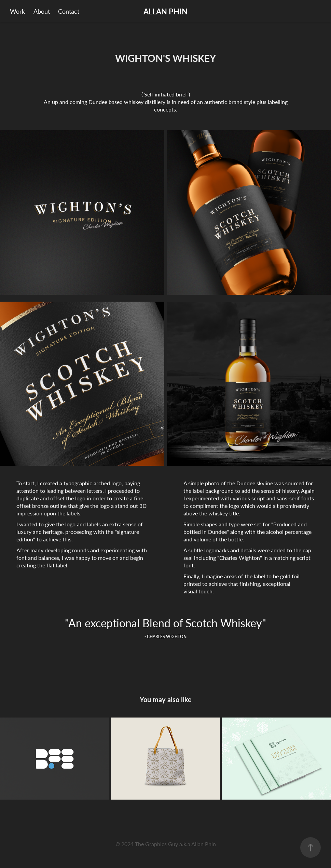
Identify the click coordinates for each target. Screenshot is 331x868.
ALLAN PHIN (165, 11)
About (42, 11)
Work (17, 11)
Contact (69, 11)
